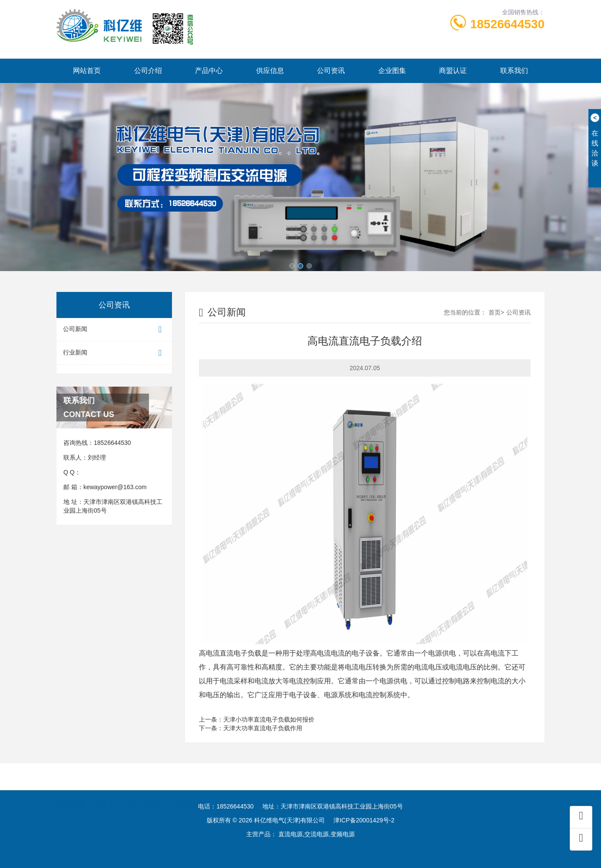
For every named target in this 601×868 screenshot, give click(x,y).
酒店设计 (325, 791)
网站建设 (228, 791)
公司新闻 (114, 330)
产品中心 (209, 71)
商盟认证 (453, 71)
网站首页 (87, 71)
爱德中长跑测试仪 (277, 791)
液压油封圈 (189, 791)
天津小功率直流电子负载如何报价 (269, 719)
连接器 (104, 791)
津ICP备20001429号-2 (364, 820)
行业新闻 (114, 353)
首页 (495, 312)
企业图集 (392, 71)
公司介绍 (148, 71)
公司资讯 (331, 71)
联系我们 (514, 71)
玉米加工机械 (143, 791)
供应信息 (270, 71)
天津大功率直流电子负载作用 (263, 728)
